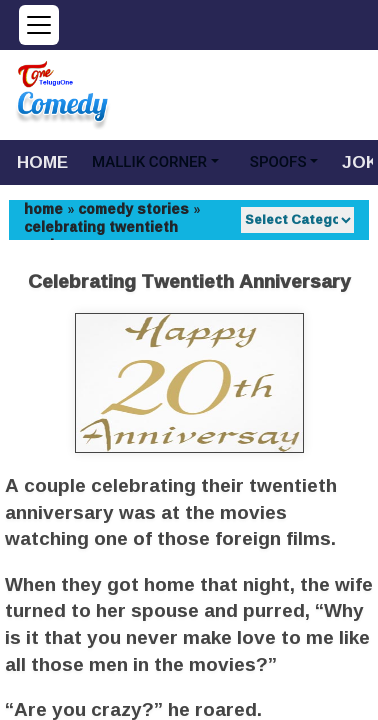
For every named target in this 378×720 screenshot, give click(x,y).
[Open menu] (39, 25)
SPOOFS (278, 162)
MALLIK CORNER (149, 162)
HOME (42, 161)
